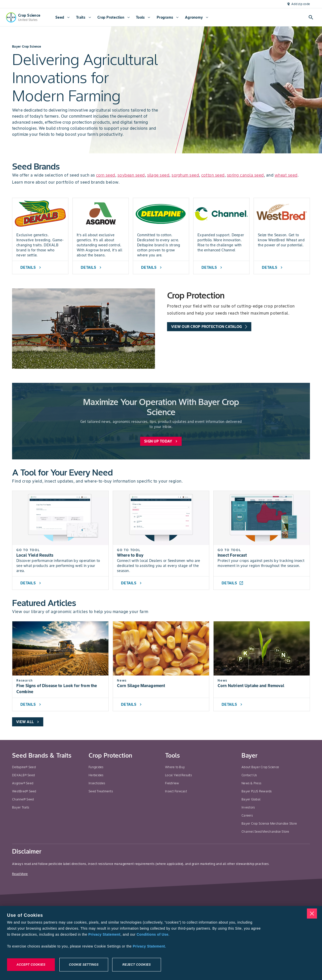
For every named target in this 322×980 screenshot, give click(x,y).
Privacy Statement (104, 934)
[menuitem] (62, 17)
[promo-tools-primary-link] (209, 327)
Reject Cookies (136, 965)
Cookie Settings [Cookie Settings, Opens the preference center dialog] (84, 965)
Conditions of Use (152, 934)
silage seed (158, 175)
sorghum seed (185, 175)
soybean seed (131, 175)
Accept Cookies (31, 965)
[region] (161, 943)
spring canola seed (245, 175)
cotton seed (213, 175)
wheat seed (286, 175)
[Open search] (311, 17)
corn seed (106, 175)
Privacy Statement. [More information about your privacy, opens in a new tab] (149, 946)
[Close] (312, 914)
